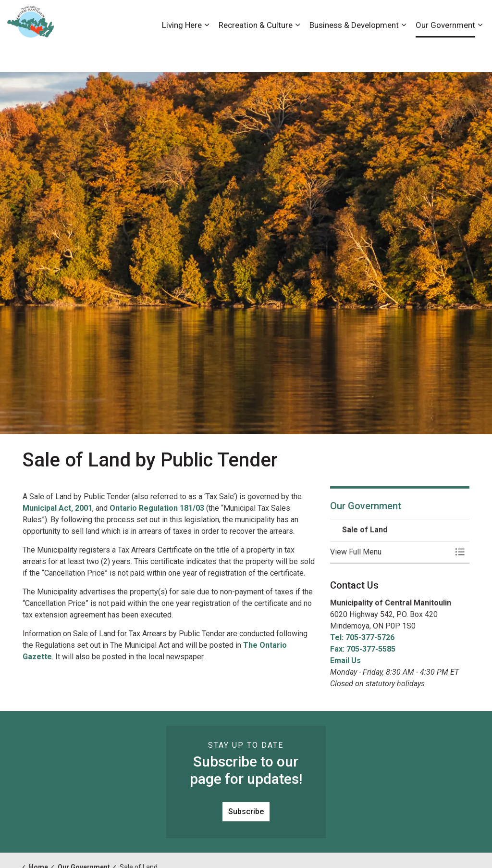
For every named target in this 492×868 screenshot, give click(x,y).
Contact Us (383, 18)
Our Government (445, 54)
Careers (344, 18)
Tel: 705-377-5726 (362, 637)
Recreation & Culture (256, 54)
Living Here (182, 54)
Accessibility (304, 18)
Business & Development (354, 54)
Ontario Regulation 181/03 (157, 508)
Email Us (345, 660)
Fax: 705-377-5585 (363, 649)
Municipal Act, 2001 (57, 508)
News (417, 18)
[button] (390, 552)
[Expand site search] (475, 18)
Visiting (446, 18)
